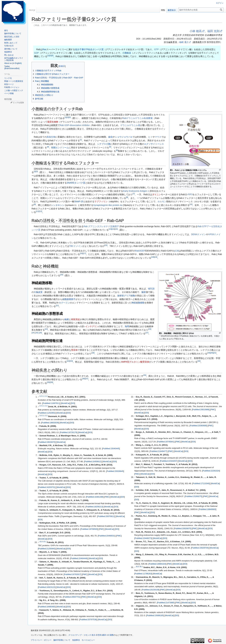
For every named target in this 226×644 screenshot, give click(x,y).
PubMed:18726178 (68, 432)
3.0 (41, 416)
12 (40, 211)
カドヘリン (64, 303)
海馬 (127, 326)
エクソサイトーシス (154, 144)
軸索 (67, 319)
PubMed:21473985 (166, 603)
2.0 (41, 406)
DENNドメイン (199, 234)
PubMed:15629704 (200, 548)
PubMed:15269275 (193, 496)
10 (191, 204)
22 (46, 329)
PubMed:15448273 (143, 538)
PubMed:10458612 (93, 462)
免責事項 (76, 640)
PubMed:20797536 (88, 620)
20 (62, 275)
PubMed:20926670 (183, 529)
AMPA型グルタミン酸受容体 (135, 362)
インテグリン (92, 326)
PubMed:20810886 (201, 410)
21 (57, 305)
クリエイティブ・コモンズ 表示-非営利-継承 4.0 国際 (91, 635)
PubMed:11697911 (51, 403)
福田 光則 (213, 31)
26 (40, 333)
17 (84, 253)
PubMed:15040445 (111, 449)
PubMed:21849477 (158, 451)
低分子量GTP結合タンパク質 (89, 49)
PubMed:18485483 (47, 607)
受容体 (74, 350)
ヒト (150, 137)
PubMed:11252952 (47, 413)
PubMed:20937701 (72, 597)
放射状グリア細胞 (126, 296)
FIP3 (190, 194)
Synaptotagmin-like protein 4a (108, 205)
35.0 (137, 567)
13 (110, 229)
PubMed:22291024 (211, 471)
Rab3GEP (140, 251)
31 (215, 353)
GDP (36, 53)
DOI (73, 403)
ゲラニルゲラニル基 (130, 125)
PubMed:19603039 (50, 423)
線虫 (110, 137)
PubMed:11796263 (143, 574)
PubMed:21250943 (47, 549)
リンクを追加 (18, 103)
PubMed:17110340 (201, 484)
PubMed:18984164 (157, 564)
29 (209, 353)
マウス (158, 137)
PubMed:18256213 (94, 507)
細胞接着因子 (69, 299)
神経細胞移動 (138, 303)
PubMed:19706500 (89, 529)
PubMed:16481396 (95, 497)
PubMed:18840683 (207, 509)
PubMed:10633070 (47, 442)
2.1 (43, 406)
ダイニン (156, 194)
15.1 (45, 542)
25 (37, 333)
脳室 (144, 292)
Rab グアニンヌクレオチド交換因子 (101, 226)
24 (33, 333)
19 (156, 257)
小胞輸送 (127, 53)
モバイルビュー (88, 640)
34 (199, 361)
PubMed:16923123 (47, 587)
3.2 (46, 416)
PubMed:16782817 (73, 574)
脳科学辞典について (62, 640)
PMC (107, 497)
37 (87, 379)
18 (153, 257)
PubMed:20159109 (151, 590)
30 (212, 353)
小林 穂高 (196, 31)
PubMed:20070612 (106, 516)
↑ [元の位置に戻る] (38, 426)
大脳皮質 (38, 292)
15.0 (41, 542)
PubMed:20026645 (115, 471)
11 (37, 211)
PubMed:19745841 (166, 442)
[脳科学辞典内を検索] (201, 10)
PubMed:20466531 (107, 536)
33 (71, 361)
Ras (44, 49)
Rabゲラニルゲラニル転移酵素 (138, 118)
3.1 (43, 416)
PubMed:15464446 (79, 558)
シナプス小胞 (104, 144)
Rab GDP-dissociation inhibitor (75, 125)
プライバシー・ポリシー (41, 640)
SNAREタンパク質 (76, 183)
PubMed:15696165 (155, 616)
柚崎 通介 (184, 42)
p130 (176, 251)
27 (147, 333)
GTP (156, 49)
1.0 (41, 396)
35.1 (141, 567)
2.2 (46, 406)
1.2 (46, 396)
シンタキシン (58, 205)
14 (113, 229)
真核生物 (51, 137)
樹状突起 (75, 319)
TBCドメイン (76, 246)
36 (84, 379)
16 (81, 253)
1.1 (43, 396)
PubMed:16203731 (47, 487)
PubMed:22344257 (169, 461)
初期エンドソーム (60, 148)
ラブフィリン (101, 202)
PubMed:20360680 (198, 426)
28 (93, 353)
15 (116, 229)
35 (145, 375)
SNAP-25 (79, 202)
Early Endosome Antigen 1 (136, 191)
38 (51, 382)
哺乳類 (151, 289)
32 (68, 361)
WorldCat (65, 403)
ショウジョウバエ (124, 137)
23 (150, 329)
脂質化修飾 (53, 122)
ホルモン (162, 202)
